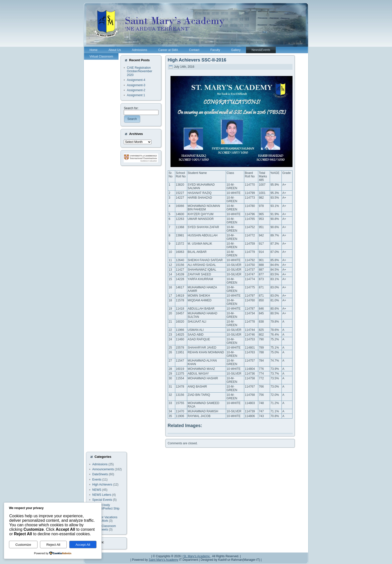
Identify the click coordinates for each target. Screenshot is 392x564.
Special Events (102, 500)
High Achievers (102, 485)
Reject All (53, 545)
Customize (23, 545)
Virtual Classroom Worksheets (104, 528)
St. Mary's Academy (197, 556)
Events (97, 480)
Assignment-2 (136, 90)
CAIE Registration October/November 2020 (139, 71)
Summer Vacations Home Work (105, 519)
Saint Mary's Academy (163, 560)
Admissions (100, 464)
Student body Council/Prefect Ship (106, 507)
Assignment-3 (136, 85)
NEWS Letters (102, 495)
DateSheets (100, 474)
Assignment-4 (136, 80)
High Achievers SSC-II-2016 (197, 60)
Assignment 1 (136, 95)
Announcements (103, 469)
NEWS (97, 490)
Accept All (83, 545)
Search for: (131, 108)
